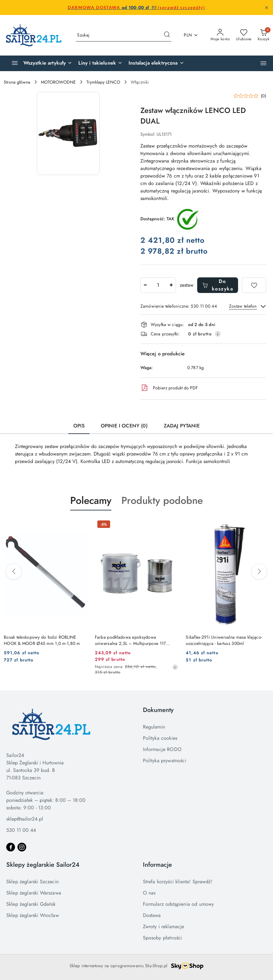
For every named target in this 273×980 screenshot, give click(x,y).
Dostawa (152, 915)
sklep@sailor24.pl (25, 819)
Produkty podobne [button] (162, 500)
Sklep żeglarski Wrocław (33, 915)
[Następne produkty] (259, 572)
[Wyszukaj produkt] (124, 35)
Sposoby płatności (163, 938)
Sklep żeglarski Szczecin (32, 882)
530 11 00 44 (21, 830)
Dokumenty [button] (158, 710)
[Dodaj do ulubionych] (254, 285)
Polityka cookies (160, 738)
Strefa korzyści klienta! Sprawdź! (178, 882)
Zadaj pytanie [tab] (182, 426)
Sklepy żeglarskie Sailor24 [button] (43, 865)
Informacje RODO (162, 749)
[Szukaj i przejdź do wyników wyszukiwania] (167, 35)
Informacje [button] (157, 865)
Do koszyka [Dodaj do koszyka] (218, 285)
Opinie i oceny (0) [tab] (124, 426)
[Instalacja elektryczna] (156, 63)
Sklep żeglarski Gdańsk (31, 904)
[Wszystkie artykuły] (39, 63)
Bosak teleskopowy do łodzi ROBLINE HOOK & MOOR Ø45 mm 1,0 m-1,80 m (42, 640)
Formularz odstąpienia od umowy (178, 904)
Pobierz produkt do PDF (169, 388)
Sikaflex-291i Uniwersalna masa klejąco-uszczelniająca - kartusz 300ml (224, 640)
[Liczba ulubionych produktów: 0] (244, 35)
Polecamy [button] (91, 500)
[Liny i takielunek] (100, 63)
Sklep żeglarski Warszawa (34, 893)
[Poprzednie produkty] (14, 572)
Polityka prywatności (165, 761)
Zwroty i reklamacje (164, 926)
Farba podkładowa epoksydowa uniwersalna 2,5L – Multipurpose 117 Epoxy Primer (130, 640)
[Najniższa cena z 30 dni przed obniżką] (175, 667)
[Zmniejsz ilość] (145, 285)
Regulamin (154, 727)
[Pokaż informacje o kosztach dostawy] (218, 334)
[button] (263, 63)
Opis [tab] (79, 426)
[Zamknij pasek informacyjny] (266, 7)
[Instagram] (22, 847)
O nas (149, 893)
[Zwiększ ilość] (171, 285)
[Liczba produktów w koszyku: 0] (263, 35)
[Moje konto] (220, 35)
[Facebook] (11, 847)
